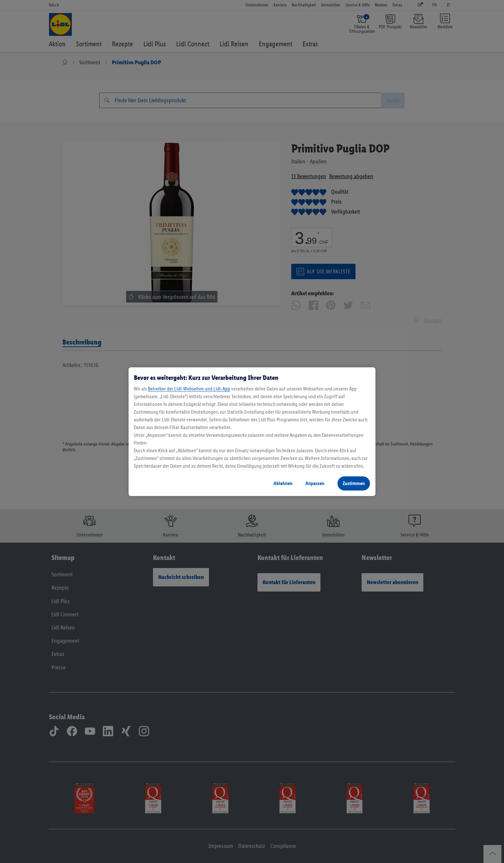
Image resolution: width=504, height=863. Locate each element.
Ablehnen (283, 483)
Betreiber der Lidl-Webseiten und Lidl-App (189, 389)
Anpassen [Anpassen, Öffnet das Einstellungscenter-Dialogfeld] (315, 483)
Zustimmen (354, 483)
